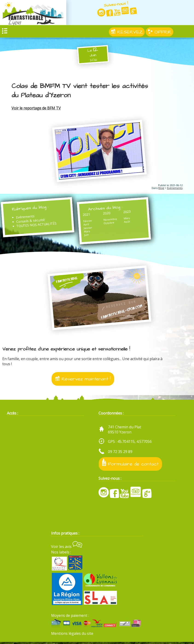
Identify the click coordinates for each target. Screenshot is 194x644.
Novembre (108, 220)
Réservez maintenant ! (83, 381)
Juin (85, 236)
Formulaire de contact (130, 465)
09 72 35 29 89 (120, 454)
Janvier (87, 229)
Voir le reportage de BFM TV (36, 108)
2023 (124, 213)
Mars (86, 232)
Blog (161, 188)
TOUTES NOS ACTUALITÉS (38, 226)
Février (87, 222)
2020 (105, 214)
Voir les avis (67, 549)
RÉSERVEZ (127, 34)
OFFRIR (159, 34)
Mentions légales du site (72, 635)
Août (124, 223)
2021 (85, 215)
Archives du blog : (105, 209)
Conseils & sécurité (32, 222)
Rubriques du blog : (32, 209)
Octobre (107, 224)
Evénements (175, 188)
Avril (85, 225)
